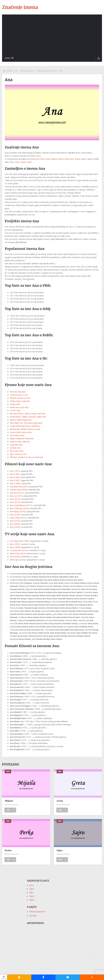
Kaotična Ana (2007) (19, 487)
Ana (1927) (15, 471)
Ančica (61, 159)
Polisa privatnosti (37, 911)
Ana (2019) (15, 521)
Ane (72, 159)
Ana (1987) (15, 480)
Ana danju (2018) (18, 512)
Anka (84, 159)
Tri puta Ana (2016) (19, 550)
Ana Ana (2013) (17, 493)
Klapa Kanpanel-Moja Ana (22, 438)
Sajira (32, 900)
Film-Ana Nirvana (18, 392)
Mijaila (9, 801)
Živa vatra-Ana (17, 451)
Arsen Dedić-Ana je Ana (21, 432)
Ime (16, 71)
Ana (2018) (15, 515)
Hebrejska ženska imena (47, 71)
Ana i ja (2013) (17, 496)
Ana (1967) (15, 474)
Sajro (60, 850)
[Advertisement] (52, 35)
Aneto (23, 162)
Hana (38, 156)
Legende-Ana (16, 445)
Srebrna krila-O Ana (19, 395)
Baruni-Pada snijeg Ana (21, 420)
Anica (43, 159)
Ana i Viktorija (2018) (19, 508)
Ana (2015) (15, 502)
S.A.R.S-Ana (15, 410)
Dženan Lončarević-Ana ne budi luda (26, 457)
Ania (48, 159)
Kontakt (33, 916)
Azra (31, 885)
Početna (9, 71)
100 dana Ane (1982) (20, 541)
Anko (30, 162)
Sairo (32, 892)
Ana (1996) (15, 547)
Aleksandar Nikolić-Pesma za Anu (25, 429)
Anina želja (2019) (18, 518)
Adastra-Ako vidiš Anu (20, 442)
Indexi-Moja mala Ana (20, 401)
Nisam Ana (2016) (18, 554)
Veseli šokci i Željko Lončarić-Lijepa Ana (28, 417)
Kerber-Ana (15, 448)
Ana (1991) (15, 544)
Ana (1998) (15, 483)
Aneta (78, 159)
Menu (8, 58)
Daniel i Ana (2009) (19, 490)
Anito (17, 162)
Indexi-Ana (15, 404)
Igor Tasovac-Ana (18, 454)
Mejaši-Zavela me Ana (20, 398)
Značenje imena (20, 7)
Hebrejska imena (27, 71)
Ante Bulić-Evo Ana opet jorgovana (26, 423)
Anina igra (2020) (18, 560)
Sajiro (32, 896)
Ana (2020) (15, 524)
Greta (60, 801)
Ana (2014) (15, 499)
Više (10, 810)
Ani (38, 159)
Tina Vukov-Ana (17, 435)
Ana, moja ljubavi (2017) (21, 505)
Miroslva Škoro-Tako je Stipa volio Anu (28, 413)
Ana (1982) (15, 477)
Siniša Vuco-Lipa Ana (19, 407)
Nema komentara (11, 805)
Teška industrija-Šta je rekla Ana (25, 426)
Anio (12, 162)
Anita (67, 159)
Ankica (54, 159)
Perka (8, 850)
